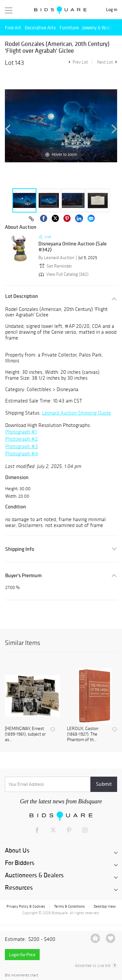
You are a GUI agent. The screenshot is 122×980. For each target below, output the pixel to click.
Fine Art (13, 28)
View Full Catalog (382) (63, 274)
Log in (112, 10)
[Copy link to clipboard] (32, 219)
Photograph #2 (21, 439)
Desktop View (105, 906)
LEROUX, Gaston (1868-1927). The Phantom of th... (83, 734)
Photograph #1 (21, 432)
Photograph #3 (21, 446)
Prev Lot (77, 62)
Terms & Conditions (69, 906)
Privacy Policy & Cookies (26, 906)
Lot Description (22, 296)
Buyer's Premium (23, 575)
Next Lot (107, 62)
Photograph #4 (22, 453)
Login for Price (22, 955)
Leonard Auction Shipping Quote (76, 413)
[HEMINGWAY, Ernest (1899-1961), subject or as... (25, 734)
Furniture (69, 28)
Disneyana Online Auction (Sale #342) (73, 247)
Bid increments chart (21, 975)
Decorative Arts (40, 28)
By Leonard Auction (56, 258)
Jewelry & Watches (101, 28)
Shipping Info (20, 549)
